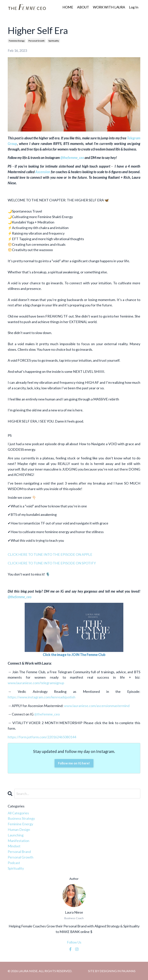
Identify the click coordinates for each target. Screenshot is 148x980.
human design (19, 829)
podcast (14, 863)
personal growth (37, 41)
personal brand (19, 852)
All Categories (18, 813)
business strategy (21, 818)
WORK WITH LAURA (109, 7)
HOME (67, 7)
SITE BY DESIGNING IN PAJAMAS (112, 971)
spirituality (54, 41)
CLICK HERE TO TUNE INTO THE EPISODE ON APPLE (50, 554)
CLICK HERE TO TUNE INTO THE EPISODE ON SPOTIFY (52, 563)
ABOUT (83, 7)
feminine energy (17, 41)
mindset (14, 846)
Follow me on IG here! (74, 763)
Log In (134, 7)
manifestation (18, 841)
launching (16, 835)
